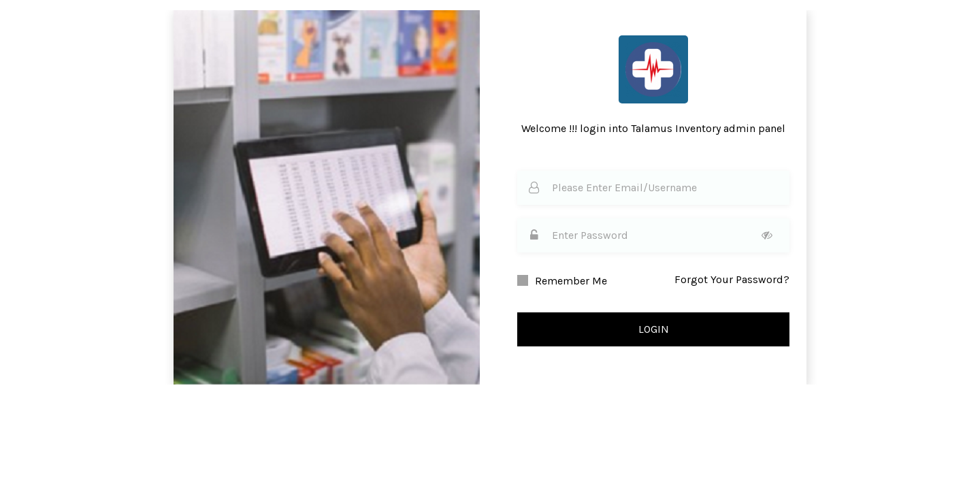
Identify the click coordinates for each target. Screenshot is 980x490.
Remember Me (571, 281)
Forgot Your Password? (732, 279)
